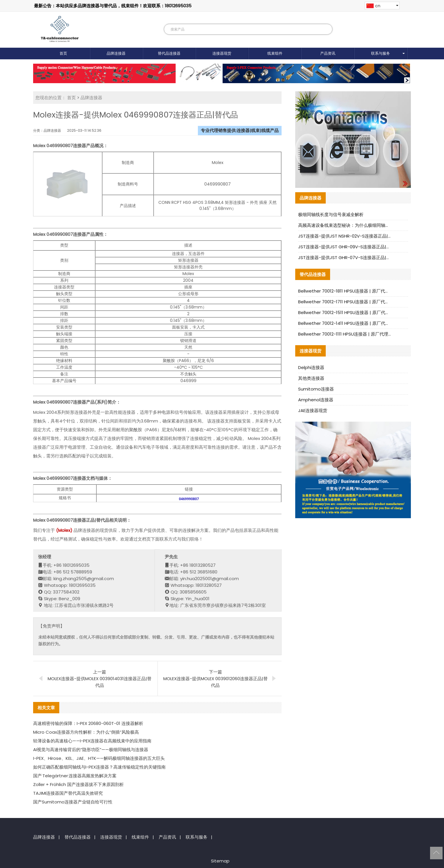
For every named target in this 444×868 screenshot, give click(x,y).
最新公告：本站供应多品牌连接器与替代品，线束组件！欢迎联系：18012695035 (113, 6)
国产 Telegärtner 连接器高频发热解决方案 (75, 776)
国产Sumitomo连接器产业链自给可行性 (73, 802)
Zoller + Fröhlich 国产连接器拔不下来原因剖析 (78, 784)
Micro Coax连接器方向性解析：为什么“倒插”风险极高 (86, 732)
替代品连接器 (169, 53)
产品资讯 (328, 53)
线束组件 (275, 53)
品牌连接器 (116, 53)
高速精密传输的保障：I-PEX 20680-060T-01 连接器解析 (88, 723)
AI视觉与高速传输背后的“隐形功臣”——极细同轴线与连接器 (91, 750)
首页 (63, 53)
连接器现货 (222, 53)
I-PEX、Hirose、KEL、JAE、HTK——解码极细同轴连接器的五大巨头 (99, 758)
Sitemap (220, 861)
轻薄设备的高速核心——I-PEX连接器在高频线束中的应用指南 (92, 741)
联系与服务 (381, 53)
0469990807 (189, 499)
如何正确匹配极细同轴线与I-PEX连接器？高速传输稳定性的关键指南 (99, 767)
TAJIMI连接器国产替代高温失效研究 (68, 793)
